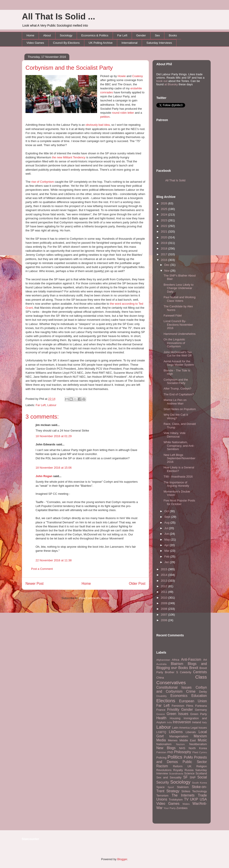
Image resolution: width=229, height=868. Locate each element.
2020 (164, 237)
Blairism (177, 664)
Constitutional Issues (174, 687)
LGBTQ (161, 732)
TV (186, 799)
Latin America (181, 728)
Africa (175, 660)
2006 (164, 620)
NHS (182, 748)
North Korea (198, 748)
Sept (168, 517)
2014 (164, 575)
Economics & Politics (95, 35)
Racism (162, 766)
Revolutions (164, 770)
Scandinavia (176, 773)
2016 (164, 260)
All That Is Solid (175, 180)
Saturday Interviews (159, 43)
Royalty (178, 770)
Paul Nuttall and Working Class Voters (179, 299)
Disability (162, 696)
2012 (164, 586)
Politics (175, 757)
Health (161, 718)
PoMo (188, 757)
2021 (164, 232)
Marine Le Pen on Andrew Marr (175, 402)
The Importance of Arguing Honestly (176, 484)
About (47, 35)
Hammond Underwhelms (179, 334)
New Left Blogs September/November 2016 (179, 458)
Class (201, 677)
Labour (52, 405)
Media (161, 740)
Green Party (199, 714)
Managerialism (179, 736)
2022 (164, 226)
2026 (164, 203)
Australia (161, 664)
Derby (203, 692)
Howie (122, 76)
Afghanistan (163, 660)
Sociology (66, 35)
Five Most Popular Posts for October (179, 502)
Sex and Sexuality (169, 777)
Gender (141, 35)
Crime (191, 691)
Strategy (173, 791)
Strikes (186, 791)
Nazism (180, 744)
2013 (164, 581)
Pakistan (161, 752)
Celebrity (186, 672)
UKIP (194, 799)
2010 (164, 598)
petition (105, 117)
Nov (167, 271)
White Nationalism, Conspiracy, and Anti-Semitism (179, 446)
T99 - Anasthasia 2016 (178, 477)
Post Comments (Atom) (94, 598)
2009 (164, 603)
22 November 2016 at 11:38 (54, 560)
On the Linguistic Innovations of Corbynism (174, 343)
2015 (164, 569)
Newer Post (35, 584)
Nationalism (164, 744)
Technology (199, 791)
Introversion (182, 722)
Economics (179, 696)
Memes (173, 740)
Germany (201, 710)
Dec (167, 265)
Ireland (197, 722)
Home (31, 35)
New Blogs (166, 748)
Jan (167, 562)
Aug (167, 523)
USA (203, 799)
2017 (164, 254)
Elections (166, 701)
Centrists (200, 672)
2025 (164, 209)
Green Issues (177, 714)
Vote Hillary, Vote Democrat (174, 435)
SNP (193, 777)
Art (205, 660)
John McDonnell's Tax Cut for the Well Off (178, 354)
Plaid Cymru (200, 752)
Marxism (200, 736)
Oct (167, 511)
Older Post (137, 584)
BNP (174, 668)
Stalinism (183, 787)
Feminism (178, 706)
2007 (164, 615)
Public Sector (195, 762)
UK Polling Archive (101, 43)
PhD (170, 752)
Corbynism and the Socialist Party (69, 68)
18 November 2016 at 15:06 (54, 468)
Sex (157, 35)
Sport (171, 787)
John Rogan (44, 476)
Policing (161, 758)
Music (202, 740)
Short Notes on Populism (180, 409)
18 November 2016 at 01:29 (54, 436)
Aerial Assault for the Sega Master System (179, 363)
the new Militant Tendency (69, 157)
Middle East (188, 740)
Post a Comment (42, 569)
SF (185, 777)
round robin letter (123, 113)
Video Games (35, 43)
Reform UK (182, 766)
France (161, 710)
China (160, 678)
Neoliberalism (198, 744)
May (168, 540)
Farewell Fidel (173, 316)
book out (162, 81)
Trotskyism (176, 800)
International (129, 43)
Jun (167, 534)
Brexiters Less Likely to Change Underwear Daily (178, 288)
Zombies (182, 808)
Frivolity (173, 710)
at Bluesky (171, 84)
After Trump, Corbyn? (177, 389)
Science (189, 773)
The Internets (183, 795)
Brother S (171, 672)
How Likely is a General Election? (179, 469)
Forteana (201, 706)
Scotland (201, 773)
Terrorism (162, 796)
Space (160, 787)
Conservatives (171, 682)
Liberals (191, 732)
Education (199, 696)
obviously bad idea (98, 125)
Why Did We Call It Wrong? (176, 416)
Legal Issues (199, 728)
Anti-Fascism (191, 659)
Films (190, 706)
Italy (205, 722)
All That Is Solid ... (58, 17)
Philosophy (182, 752)
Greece (161, 714)
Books (173, 35)
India (169, 722)
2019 (164, 243)
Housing (175, 718)
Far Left (122, 35)
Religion (202, 766)
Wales (186, 804)
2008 (164, 609)
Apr (167, 545)
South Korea (199, 783)
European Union (193, 701)
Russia (189, 770)
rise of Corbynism (43, 182)
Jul (167, 528)
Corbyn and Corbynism (182, 690)
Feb (167, 557)
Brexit (194, 668)
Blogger (122, 859)
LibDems (176, 732)
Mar (167, 551)
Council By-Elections (66, 43)
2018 (164, 248)
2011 (164, 592)
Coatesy (138, 76)
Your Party (170, 808)
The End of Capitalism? (179, 394)
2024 (164, 215)
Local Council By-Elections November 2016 (178, 325)
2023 (164, 220)
